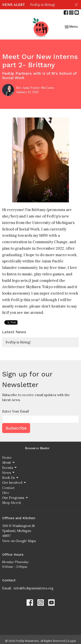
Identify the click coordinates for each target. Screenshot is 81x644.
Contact (8, 488)
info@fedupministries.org (33, 588)
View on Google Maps (19, 541)
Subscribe (16, 428)
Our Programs (15, 498)
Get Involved (14, 483)
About (9, 463)
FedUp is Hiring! (43, 5)
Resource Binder (37, 448)
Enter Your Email (15, 411)
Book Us (11, 478)
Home (7, 458)
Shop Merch (12, 503)
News (9, 473)
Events (10, 468)
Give (6, 493)
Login (72, 641)
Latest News (14, 332)
